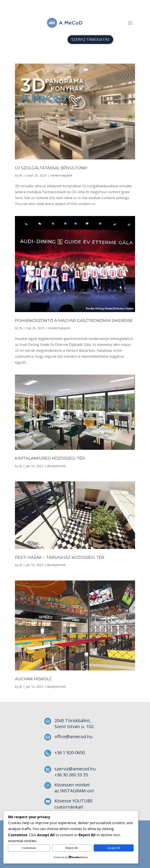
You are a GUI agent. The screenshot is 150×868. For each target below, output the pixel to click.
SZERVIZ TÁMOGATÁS (90, 39)
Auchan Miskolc (33, 679)
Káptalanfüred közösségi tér (50, 458)
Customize (29, 848)
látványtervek (56, 466)
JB (21, 175)
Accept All (114, 848)
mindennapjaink (61, 175)
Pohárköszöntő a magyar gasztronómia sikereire (74, 321)
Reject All (72, 848)
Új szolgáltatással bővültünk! (51, 168)
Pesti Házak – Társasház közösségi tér (60, 557)
